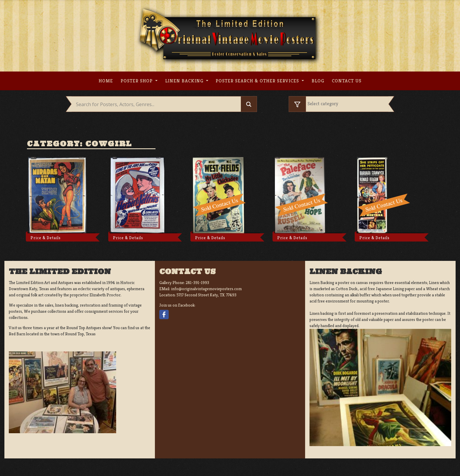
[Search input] (158, 104)
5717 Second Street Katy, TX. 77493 (207, 295)
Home (106, 81)
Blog (318, 81)
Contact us (347, 81)
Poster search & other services (258, 81)
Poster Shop (137, 81)
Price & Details (46, 238)
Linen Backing (185, 81)
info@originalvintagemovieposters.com (206, 289)
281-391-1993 (197, 283)
